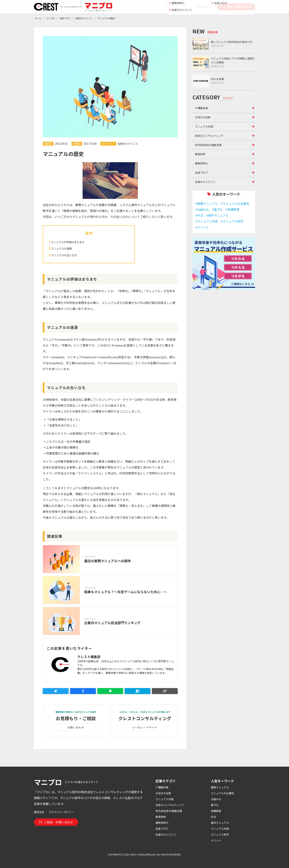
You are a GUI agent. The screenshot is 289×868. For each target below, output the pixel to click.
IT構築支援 (201, 108)
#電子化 (217, 209)
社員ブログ (201, 173)
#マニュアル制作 (232, 221)
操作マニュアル (220, 823)
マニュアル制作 (220, 834)
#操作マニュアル (217, 215)
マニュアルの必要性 (222, 793)
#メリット (202, 227)
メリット (216, 840)
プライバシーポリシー (62, 812)
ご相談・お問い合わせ (236, 7)
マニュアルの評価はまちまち (68, 242)
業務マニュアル (220, 787)
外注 (213, 817)
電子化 (215, 805)
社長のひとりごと (128, 144)
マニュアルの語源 (62, 248)
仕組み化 (216, 799)
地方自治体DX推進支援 (208, 145)
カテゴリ (202, 7)
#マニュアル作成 (207, 221)
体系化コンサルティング (209, 136)
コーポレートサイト (145, 727)
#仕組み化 (202, 209)
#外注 (199, 215)
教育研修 (200, 154)
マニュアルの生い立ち (64, 255)
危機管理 (216, 811)
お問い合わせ (76, 727)
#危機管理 (232, 209)
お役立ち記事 (203, 117)
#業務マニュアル (207, 203)
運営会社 (39, 812)
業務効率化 (201, 163)
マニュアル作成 (204, 126)
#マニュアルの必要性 (235, 203)
